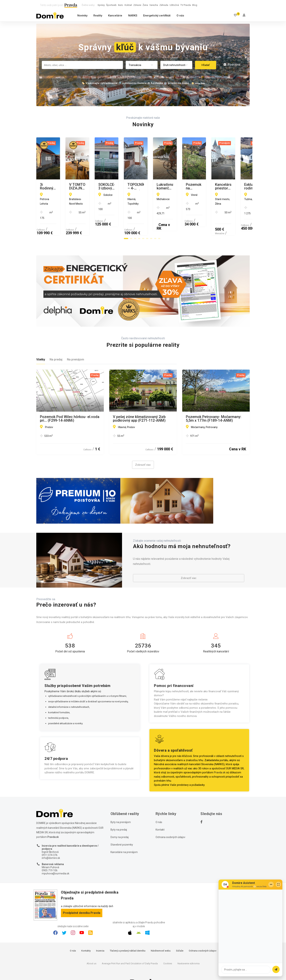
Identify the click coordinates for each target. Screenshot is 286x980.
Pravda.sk (220, 759)
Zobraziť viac (143, 452)
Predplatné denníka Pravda (82, 900)
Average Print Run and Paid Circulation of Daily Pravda (130, 950)
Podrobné (232, 65)
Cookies (168, 950)
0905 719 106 (50, 857)
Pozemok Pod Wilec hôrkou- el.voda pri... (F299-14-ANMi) (70, 405)
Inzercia (100, 938)
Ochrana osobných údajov (170, 824)
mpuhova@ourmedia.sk (56, 860)
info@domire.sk (51, 845)
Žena (145, 5)
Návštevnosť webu (161, 938)
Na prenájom (76, 346)
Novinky (82, 16)
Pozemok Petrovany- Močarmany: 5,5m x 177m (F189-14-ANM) (214, 405)
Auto (121, 5)
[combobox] (82, 65)
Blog (195, 5)
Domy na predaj (120, 824)
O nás (180, 16)
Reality (98, 16)
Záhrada (164, 5)
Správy (101, 5)
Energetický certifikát (157, 16)
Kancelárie (115, 16)
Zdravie (137, 5)
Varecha (154, 5)
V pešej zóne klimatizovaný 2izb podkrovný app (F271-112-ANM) (139, 405)
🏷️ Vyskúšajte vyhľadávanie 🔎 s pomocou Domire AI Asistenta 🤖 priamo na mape (135, 83)
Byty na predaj (119, 817)
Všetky (41, 346)
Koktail (128, 5)
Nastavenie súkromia (189, 950)
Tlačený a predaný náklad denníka (128, 938)
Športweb (111, 5)
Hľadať (206, 65)
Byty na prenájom (121, 809)
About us (91, 950)
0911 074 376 (50, 842)
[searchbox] (83, 65)
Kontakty (86, 938)
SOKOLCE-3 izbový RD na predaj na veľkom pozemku (214, 186)
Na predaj (56, 346)
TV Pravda (186, 5)
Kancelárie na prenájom (124, 839)
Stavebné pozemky (122, 832)
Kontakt (160, 817)
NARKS (133, 16)
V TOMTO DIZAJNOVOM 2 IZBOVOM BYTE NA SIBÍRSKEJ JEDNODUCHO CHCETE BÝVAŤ (138, 186)
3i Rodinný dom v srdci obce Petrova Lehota (63, 186)
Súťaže (180, 938)
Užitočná (174, 5)
